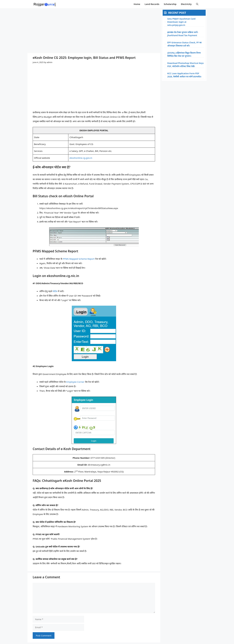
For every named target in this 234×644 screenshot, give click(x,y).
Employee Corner (75, 382)
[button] (197, 4)
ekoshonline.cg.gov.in (81, 158)
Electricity (186, 4)
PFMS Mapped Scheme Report (79, 259)
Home (137, 4)
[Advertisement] (94, 31)
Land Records (152, 4)
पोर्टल (55, 291)
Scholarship (170, 4)
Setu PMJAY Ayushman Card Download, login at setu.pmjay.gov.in (181, 22)
